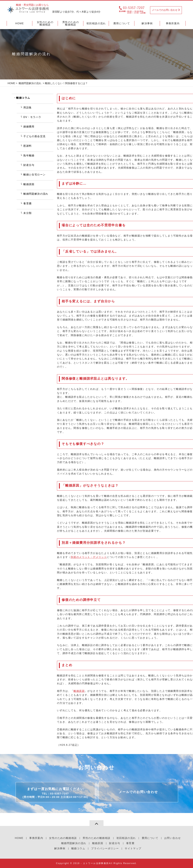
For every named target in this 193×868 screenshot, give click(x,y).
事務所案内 (36, 838)
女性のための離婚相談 (63, 838)
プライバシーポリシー (105, 848)
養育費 (27, 203)
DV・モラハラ (32, 117)
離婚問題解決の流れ (30, 83)
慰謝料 (27, 146)
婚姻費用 (29, 127)
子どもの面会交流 (34, 136)
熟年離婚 (29, 155)
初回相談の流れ (126, 838)
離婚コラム (23, 98)
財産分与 (29, 165)
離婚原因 (79, 691)
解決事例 (60, 848)
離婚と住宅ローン (34, 175)
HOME (11, 83)
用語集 (27, 107)
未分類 (27, 213)
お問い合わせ (173, 838)
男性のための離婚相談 (96, 838)
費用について (150, 838)
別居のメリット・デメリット (89, 557)
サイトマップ (133, 848)
